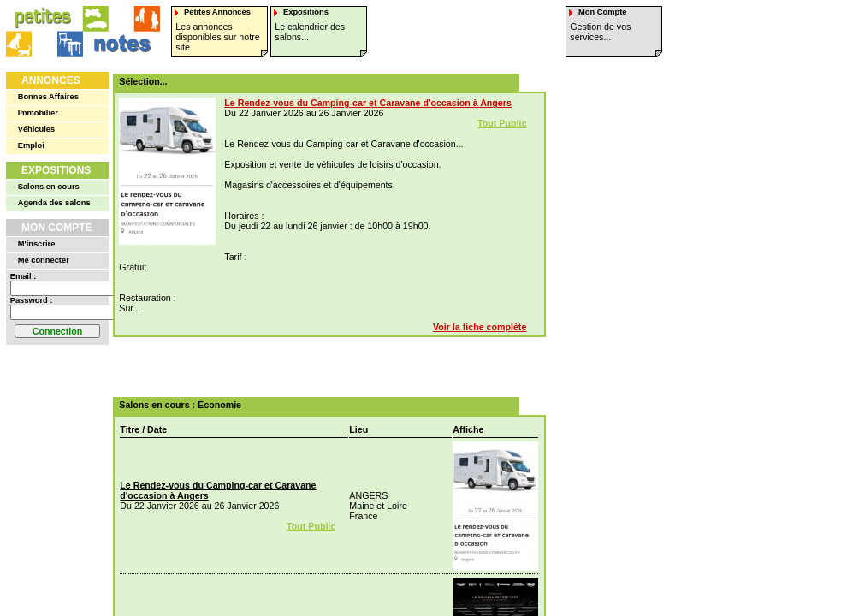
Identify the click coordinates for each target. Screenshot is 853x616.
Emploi (31, 145)
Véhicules (37, 129)
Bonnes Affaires (48, 97)
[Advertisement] (323, 367)
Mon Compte (57, 228)
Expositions (56, 170)
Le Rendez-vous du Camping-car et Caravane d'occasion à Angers (368, 103)
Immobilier (38, 113)
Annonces (51, 80)
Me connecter (44, 260)
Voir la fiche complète (480, 327)
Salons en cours (49, 187)
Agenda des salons (54, 203)
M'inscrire (37, 244)
